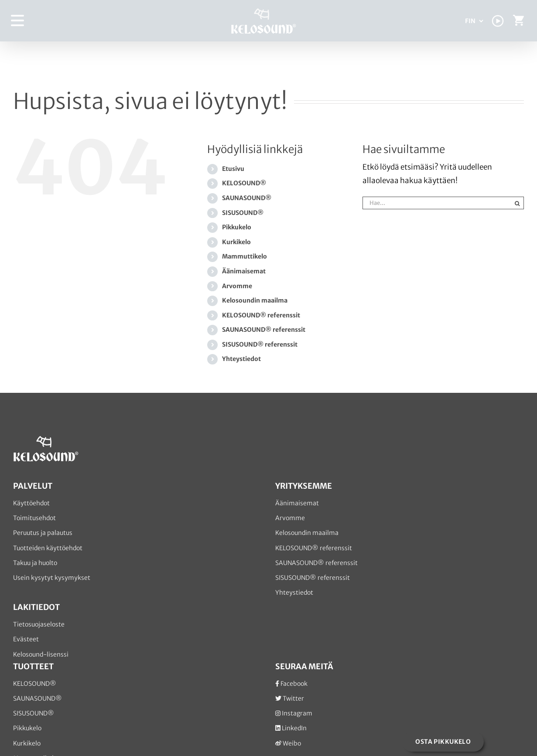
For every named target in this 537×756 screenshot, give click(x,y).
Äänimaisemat (244, 271)
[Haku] (518, 203)
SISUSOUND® (243, 213)
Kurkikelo (236, 242)
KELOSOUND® (244, 183)
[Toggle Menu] (18, 21)
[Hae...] (437, 203)
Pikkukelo (237, 227)
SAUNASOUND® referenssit (264, 330)
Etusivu (233, 169)
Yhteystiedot (241, 359)
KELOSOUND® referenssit (261, 315)
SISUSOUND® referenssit (260, 344)
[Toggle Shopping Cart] (518, 22)
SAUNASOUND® (247, 198)
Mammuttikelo (245, 256)
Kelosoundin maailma (255, 300)
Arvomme (237, 286)
